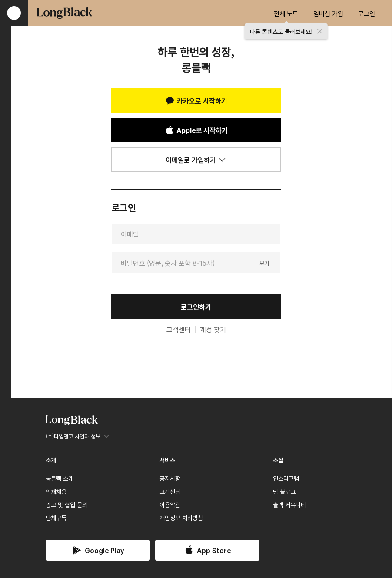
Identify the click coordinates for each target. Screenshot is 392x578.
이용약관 (170, 504)
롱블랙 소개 (60, 478)
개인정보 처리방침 (181, 518)
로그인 (367, 13)
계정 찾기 (213, 329)
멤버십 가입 (328, 13)
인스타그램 (286, 478)
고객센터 (179, 329)
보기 (264, 262)
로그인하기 (196, 307)
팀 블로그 (284, 491)
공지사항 (170, 478)
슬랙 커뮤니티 (289, 504)
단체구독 (56, 518)
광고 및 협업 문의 (66, 504)
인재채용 (56, 491)
